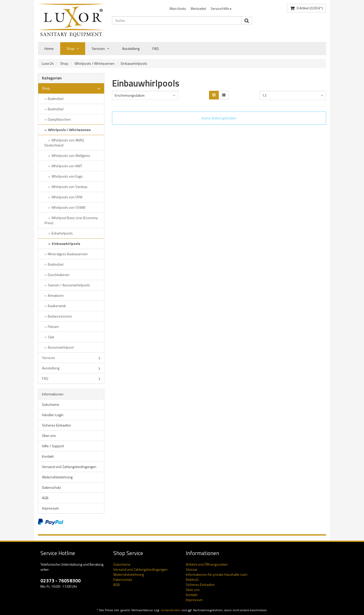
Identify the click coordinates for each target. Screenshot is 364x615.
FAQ (156, 48)
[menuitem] (178, 9)
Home (49, 48)
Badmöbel (56, 99)
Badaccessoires (60, 316)
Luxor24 (48, 63)
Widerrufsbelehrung (57, 477)
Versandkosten (171, 610)
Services (100, 49)
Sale (51, 337)
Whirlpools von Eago (67, 176)
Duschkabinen (59, 275)
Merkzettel (198, 9)
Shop (73, 49)
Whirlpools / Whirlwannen (95, 63)
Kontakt (48, 456)
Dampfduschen (59, 119)
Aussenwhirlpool (61, 347)
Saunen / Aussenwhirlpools (69, 285)
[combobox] (145, 95)
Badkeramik (57, 306)
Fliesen (53, 326)
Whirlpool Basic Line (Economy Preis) (71, 220)
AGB (45, 498)
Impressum (50, 508)
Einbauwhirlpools (134, 63)
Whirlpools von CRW (67, 197)
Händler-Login (53, 415)
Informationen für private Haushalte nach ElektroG (217, 577)
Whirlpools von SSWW (69, 207)
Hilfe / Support (53, 446)
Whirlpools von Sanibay (70, 187)
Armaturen (56, 295)
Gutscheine (51, 404)
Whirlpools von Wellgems (71, 155)
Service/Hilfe (221, 9)
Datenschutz (51, 487)
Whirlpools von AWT (67, 166)
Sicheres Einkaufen (56, 425)
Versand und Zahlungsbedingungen (69, 467)
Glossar (192, 569)
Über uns (49, 436)
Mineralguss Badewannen (68, 254)
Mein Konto (178, 9)
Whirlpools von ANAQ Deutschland (64, 143)
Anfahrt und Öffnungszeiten (207, 564)
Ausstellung (131, 48)
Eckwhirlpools (62, 233)
